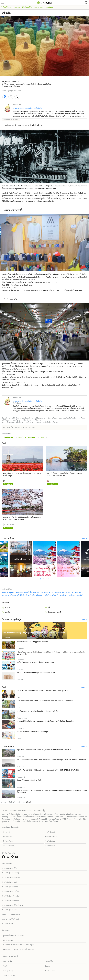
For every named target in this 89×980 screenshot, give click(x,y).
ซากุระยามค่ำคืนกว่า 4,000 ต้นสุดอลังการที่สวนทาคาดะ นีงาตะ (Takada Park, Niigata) (22, 518)
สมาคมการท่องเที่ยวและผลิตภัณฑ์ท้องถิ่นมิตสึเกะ (28, 108)
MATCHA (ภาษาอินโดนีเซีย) (12, 896)
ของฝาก (20, 592)
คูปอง (17, 7)
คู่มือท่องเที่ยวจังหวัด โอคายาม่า (13, 935)
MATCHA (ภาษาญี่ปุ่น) (10, 868)
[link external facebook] (4, 858)
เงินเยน (73, 595)
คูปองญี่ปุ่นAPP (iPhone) (11, 914)
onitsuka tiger (68, 592)
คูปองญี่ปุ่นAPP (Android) (11, 919)
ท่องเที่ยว (7, 612)
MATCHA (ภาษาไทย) (10, 882)
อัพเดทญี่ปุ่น (27, 7)
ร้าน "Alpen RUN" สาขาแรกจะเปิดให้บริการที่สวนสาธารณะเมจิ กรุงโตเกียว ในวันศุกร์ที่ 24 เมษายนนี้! (51, 760)
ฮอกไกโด (29, 592)
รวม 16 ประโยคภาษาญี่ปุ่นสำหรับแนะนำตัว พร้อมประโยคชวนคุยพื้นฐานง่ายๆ (43, 690)
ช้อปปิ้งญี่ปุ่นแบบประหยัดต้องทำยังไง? (30, 780)
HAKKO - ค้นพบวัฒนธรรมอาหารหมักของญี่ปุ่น (19, 949)
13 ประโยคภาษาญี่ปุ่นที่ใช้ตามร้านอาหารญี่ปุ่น (32, 731)
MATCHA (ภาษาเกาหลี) (10, 887)
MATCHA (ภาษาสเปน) (10, 910)
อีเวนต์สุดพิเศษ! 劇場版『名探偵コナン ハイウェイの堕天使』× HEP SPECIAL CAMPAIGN (48, 770)
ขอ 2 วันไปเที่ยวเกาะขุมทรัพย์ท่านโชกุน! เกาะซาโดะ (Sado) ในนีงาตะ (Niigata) (65, 474)
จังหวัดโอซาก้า (50, 832)
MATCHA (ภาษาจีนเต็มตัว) (11, 877)
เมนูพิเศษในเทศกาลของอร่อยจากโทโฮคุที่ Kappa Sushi (35, 662)
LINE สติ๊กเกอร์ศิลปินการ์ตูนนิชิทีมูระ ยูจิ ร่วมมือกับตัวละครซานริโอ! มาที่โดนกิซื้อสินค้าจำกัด (34, 633)
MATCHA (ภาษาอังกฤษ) (11, 873)
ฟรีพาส (58, 592)
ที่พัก (5, 592)
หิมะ (47, 592)
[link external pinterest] (13, 858)
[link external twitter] (8, 858)
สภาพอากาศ (39, 592)
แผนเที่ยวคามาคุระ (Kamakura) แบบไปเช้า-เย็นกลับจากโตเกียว (38, 711)
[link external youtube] (17, 858)
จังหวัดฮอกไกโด (51, 837)
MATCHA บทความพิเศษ (44, 7)
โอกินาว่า (40, 595)
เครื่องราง (65, 595)
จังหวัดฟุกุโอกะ (8, 841)
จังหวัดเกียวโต (8, 837)
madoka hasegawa (11, 481)
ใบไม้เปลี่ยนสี (23, 595)
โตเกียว (48, 595)
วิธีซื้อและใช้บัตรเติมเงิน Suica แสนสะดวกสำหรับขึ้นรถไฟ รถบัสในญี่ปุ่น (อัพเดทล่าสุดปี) (46, 721)
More (83, 538)
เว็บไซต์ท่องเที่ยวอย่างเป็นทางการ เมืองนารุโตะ (18, 945)
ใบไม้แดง (13, 595)
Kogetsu (53, 481)
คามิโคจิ (81, 595)
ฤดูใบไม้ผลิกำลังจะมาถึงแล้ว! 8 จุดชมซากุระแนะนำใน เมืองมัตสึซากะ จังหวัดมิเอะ (44, 749)
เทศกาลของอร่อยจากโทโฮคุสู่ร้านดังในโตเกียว (32, 642)
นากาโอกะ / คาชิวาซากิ (27, 438)
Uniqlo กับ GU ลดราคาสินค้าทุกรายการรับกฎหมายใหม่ (36, 672)
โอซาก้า (56, 595)
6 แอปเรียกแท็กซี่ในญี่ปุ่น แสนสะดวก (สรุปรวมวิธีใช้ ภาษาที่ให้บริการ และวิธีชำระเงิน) (46, 701)
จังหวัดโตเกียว (8, 832)
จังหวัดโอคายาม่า (51, 846)
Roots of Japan (8, 940)
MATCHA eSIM (7, 924)
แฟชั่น (43, 438)
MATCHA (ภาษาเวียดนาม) (11, 901)
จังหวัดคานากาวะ (9, 846)
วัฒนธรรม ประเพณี (53, 612)
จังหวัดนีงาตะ (6, 7)
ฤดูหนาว (12, 592)
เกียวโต (32, 595)
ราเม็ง (5, 595)
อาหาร (6, 608)
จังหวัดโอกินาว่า (51, 841)
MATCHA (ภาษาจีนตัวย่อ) (11, 891)
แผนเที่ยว (79, 592)
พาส (52, 592)
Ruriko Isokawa (10, 525)
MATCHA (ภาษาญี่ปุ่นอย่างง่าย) (13, 905)
